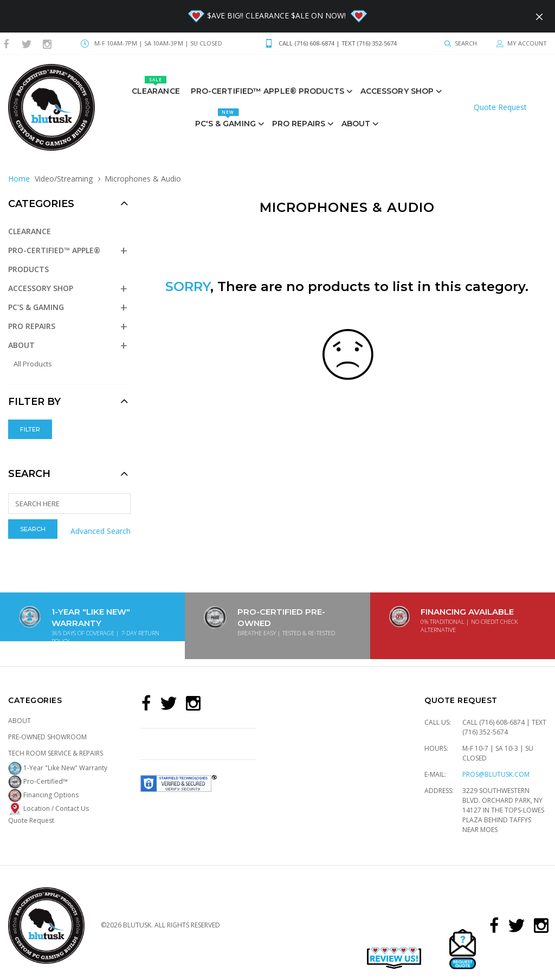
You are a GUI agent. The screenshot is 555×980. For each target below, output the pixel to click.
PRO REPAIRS (299, 124)
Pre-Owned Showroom (47, 737)
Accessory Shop (397, 91)
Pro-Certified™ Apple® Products (267, 91)
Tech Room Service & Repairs (56, 753)
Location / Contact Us (49, 808)
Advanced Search (101, 531)
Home (19, 179)
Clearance (156, 86)
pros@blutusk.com (496, 774)
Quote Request (500, 107)
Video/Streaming (64, 179)
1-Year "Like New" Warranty (58, 768)
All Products (33, 364)
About (356, 124)
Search (29, 474)
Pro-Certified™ (38, 781)
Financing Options (43, 795)
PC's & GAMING (225, 118)
